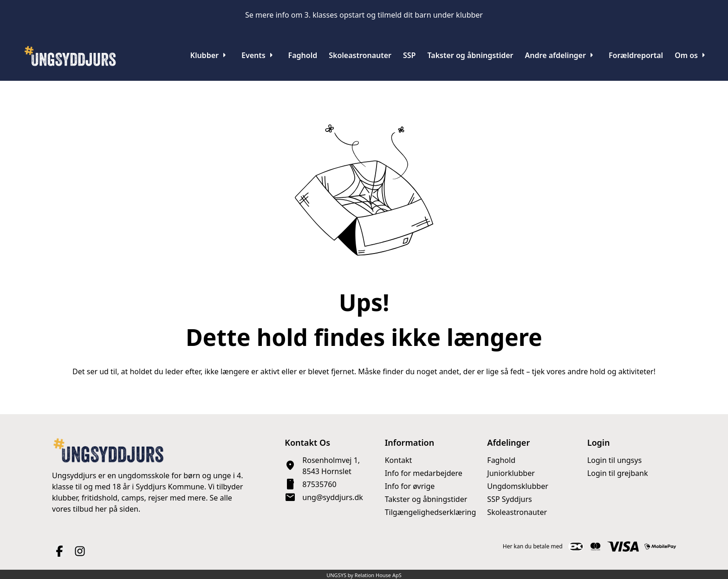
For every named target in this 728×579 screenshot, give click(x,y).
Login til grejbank (618, 473)
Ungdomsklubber (517, 486)
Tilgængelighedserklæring (431, 512)
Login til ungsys (614, 460)
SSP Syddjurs (509, 499)
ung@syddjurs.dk (332, 497)
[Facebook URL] (59, 551)
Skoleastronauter (517, 512)
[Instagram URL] (80, 551)
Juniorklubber (511, 473)
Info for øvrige (410, 486)
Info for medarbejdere (424, 473)
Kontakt (399, 460)
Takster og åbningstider (426, 499)
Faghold (501, 460)
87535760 (319, 484)
